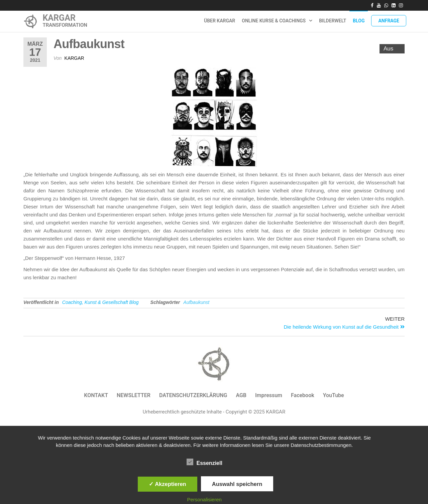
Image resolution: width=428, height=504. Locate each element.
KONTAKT (96, 395)
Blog (359, 21)
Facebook (303, 395)
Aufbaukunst (196, 302)
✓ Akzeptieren (168, 484)
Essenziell (204, 462)
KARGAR (59, 18)
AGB (241, 395)
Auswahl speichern (237, 484)
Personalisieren (204, 499)
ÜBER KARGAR (220, 21)
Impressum (269, 395)
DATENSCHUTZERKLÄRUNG (193, 395)
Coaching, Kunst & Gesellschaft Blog (100, 302)
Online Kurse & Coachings (274, 21)
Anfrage (389, 21)
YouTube (334, 395)
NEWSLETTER (134, 395)
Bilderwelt (333, 21)
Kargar (74, 58)
